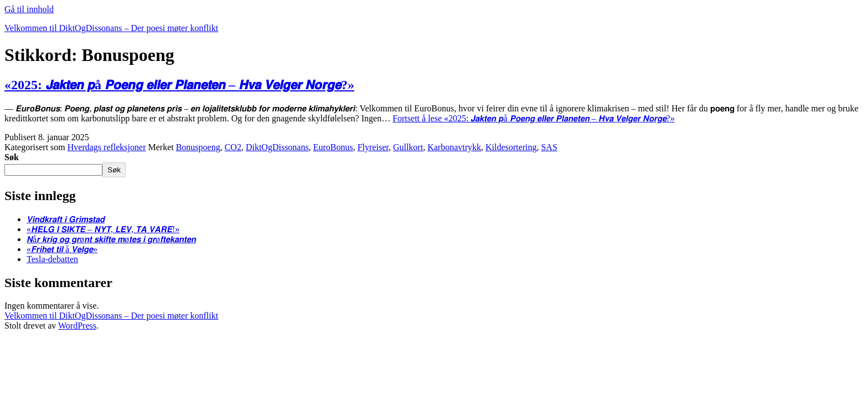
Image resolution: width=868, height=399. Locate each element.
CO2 (233, 147)
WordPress (77, 326)
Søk (12, 157)
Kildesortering (511, 147)
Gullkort (408, 147)
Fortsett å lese (534, 118)
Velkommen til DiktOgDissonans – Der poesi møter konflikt (111, 28)
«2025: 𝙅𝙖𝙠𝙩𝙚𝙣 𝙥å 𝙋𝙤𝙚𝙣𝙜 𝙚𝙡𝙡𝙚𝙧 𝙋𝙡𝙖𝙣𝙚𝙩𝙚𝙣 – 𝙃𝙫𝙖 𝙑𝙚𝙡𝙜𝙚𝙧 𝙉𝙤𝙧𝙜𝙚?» (179, 85)
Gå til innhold (29, 9)
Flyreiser (373, 147)
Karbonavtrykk (454, 147)
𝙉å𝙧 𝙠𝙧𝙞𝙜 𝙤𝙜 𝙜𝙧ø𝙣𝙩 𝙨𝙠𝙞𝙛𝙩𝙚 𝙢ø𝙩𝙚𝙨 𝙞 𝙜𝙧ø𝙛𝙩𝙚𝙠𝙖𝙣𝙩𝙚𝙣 (111, 239)
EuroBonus (333, 147)
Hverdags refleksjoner (107, 147)
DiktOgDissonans (277, 147)
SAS (549, 147)
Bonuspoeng (198, 147)
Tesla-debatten (52, 259)
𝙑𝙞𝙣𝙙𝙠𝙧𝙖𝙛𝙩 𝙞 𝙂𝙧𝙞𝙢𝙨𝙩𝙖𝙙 (66, 219)
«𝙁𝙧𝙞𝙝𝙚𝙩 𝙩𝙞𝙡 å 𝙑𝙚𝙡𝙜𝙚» (62, 249)
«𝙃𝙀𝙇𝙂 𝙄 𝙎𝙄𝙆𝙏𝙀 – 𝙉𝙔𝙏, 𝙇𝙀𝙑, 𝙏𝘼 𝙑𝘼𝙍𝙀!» (103, 229)
